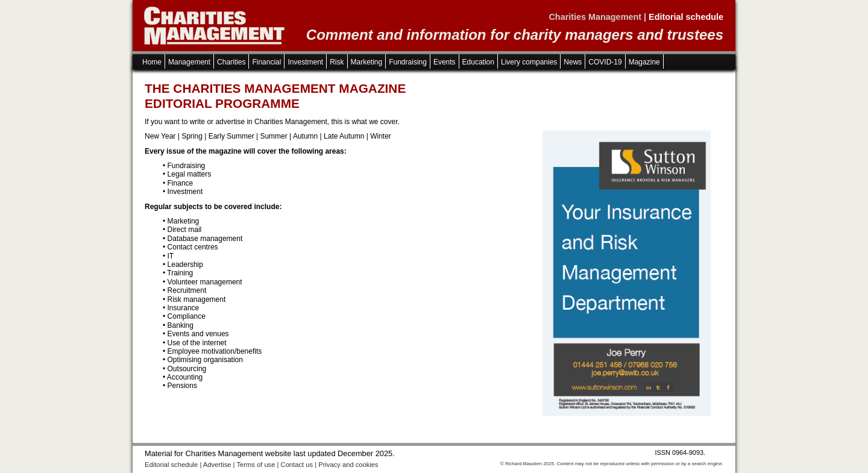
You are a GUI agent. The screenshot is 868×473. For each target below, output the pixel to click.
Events (445, 62)
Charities (231, 62)
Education (478, 62)
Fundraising (408, 62)
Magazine (644, 62)
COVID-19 (605, 62)
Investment (305, 62)
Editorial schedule (171, 465)
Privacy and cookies (348, 465)
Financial (266, 62)
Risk (337, 62)
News (573, 62)
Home (152, 62)
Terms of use (256, 465)
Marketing (367, 62)
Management (189, 62)
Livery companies (529, 62)
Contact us (297, 465)
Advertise (217, 465)
